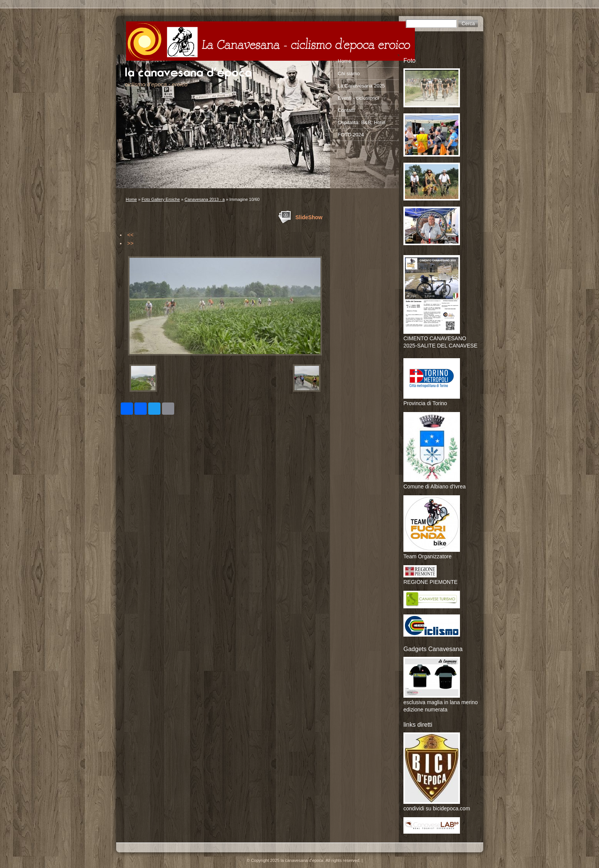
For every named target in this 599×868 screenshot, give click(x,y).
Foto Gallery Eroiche (161, 199)
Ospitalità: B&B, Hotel (362, 122)
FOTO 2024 (351, 135)
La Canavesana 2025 (361, 86)
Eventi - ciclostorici (358, 98)
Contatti (346, 110)
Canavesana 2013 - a (205, 199)
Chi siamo (349, 74)
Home (131, 199)
